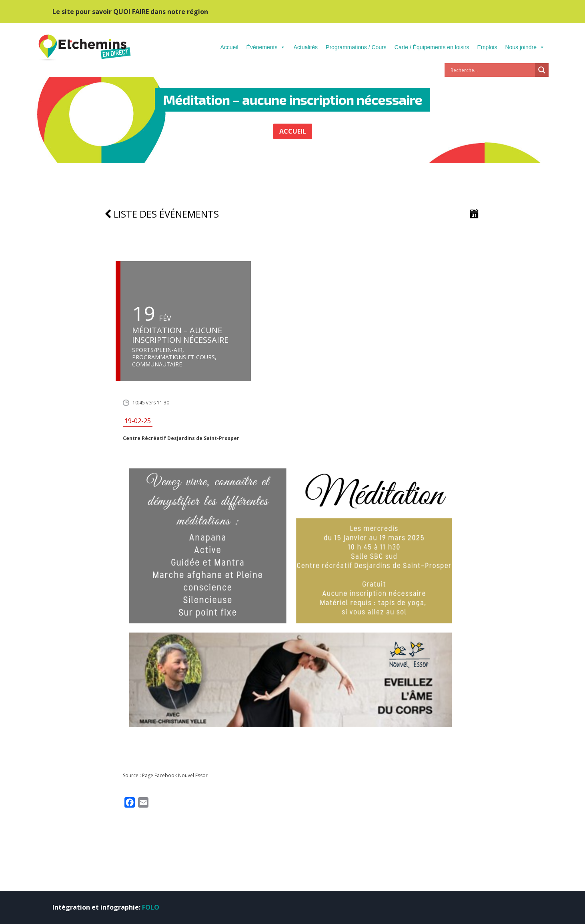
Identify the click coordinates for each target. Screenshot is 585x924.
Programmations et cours (173, 357)
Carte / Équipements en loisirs (432, 47)
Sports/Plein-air (157, 350)
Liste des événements (162, 214)
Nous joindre (525, 47)
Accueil (229, 47)
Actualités (306, 47)
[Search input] (492, 70)
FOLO (151, 907)
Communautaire (157, 364)
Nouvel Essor (193, 775)
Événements (266, 47)
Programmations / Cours (356, 47)
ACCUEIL (293, 131)
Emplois (487, 47)
